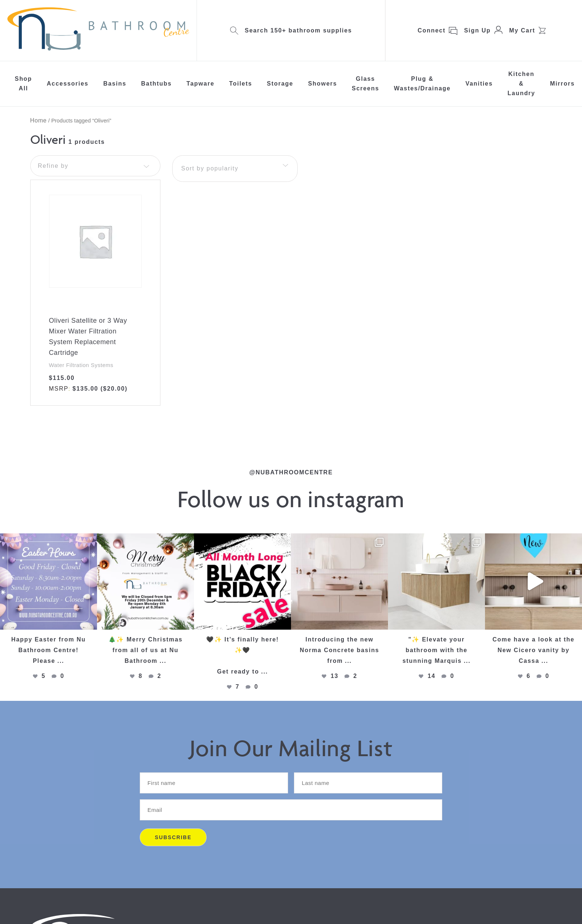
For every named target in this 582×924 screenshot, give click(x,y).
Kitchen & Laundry (521, 84)
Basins (115, 84)
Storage (280, 84)
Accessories (68, 84)
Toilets (240, 84)
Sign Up (477, 30)
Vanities (479, 84)
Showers (323, 84)
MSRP (59, 389)
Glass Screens (366, 84)
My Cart (522, 30)
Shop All (23, 84)
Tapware (201, 84)
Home (39, 120)
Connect (432, 30)
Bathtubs (157, 84)
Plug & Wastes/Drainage (422, 84)
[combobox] (235, 169)
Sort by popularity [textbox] (210, 168)
